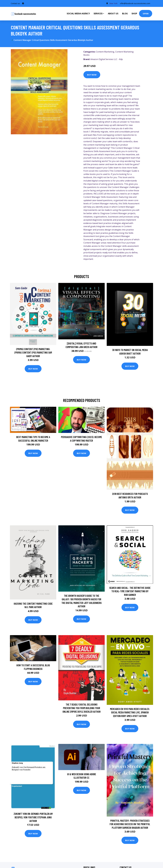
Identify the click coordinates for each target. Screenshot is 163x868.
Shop (134, 14)
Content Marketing (105, 52)
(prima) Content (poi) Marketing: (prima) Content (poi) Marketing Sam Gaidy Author (33, 352)
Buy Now (92, 75)
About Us (113, 14)
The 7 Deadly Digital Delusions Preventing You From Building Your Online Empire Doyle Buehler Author (82, 708)
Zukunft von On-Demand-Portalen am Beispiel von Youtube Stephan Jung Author (33, 817)
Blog (125, 14)
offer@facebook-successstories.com (135, 3)
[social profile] (23, 3)
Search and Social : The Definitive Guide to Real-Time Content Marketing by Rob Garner (130, 591)
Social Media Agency (78, 14)
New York (113, 3)
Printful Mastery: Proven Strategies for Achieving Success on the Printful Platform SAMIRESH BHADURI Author (130, 824)
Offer (146, 14)
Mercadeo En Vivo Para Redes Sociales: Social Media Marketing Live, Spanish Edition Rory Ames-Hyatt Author (130, 712)
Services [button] (98, 14)
